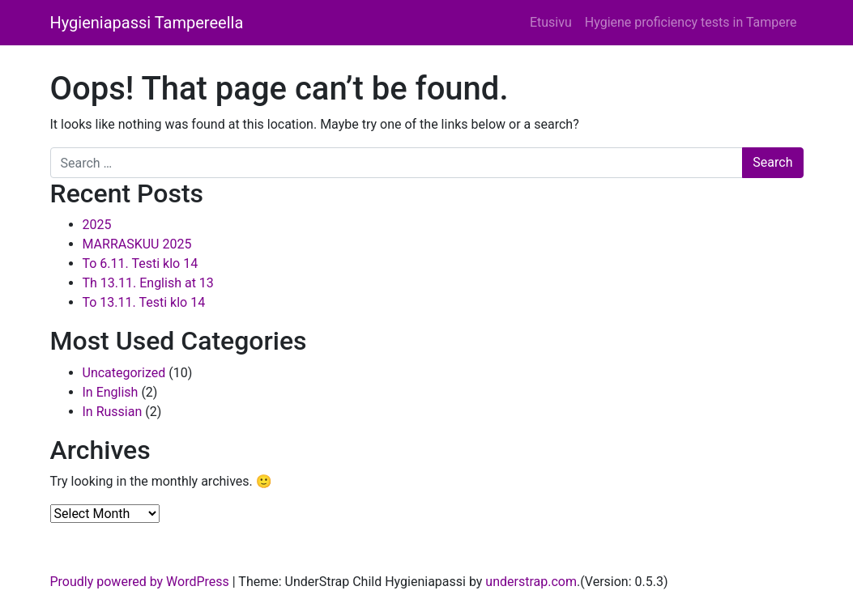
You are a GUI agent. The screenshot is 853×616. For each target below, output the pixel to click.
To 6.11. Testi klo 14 (141, 263)
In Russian (113, 412)
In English (111, 392)
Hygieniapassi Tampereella (147, 23)
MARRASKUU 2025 (137, 244)
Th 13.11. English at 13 (148, 283)
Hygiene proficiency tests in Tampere (691, 22)
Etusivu (551, 22)
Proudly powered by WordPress (140, 582)
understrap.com (531, 582)
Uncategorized (124, 373)
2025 (97, 225)
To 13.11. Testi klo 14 (144, 302)
